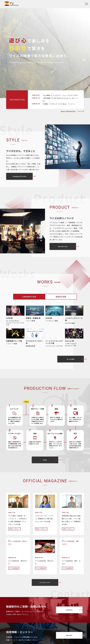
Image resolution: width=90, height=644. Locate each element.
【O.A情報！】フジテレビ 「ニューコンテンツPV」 (61, 95)
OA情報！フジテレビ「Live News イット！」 (59, 104)
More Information (68, 111)
